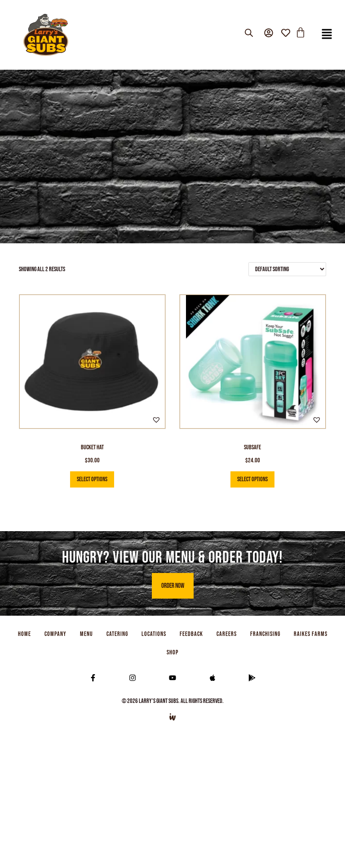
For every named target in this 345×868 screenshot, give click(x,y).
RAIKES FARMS (311, 634)
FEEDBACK (191, 634)
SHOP (172, 652)
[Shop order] (287, 269)
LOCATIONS (154, 634)
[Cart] (301, 33)
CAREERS (227, 634)
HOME (24, 634)
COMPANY (55, 634)
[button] (327, 35)
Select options (92, 479)
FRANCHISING (265, 634)
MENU (86, 634)
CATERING (117, 634)
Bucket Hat (92, 447)
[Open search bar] (249, 33)
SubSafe (252, 447)
